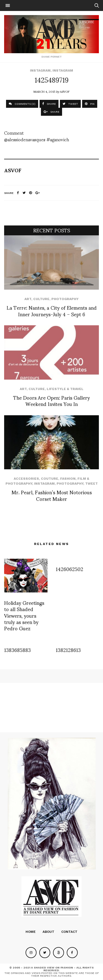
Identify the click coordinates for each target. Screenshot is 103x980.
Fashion (68, 479)
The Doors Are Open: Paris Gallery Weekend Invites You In (51, 400)
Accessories (26, 479)
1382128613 (68, 650)
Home (31, 932)
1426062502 (69, 569)
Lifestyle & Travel (65, 389)
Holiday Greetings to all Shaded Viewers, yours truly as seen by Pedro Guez (24, 615)
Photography (65, 299)
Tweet (91, 484)
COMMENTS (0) (22, 104)
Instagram (40, 70)
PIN (90, 104)
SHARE (49, 104)
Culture (41, 299)
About (48, 932)
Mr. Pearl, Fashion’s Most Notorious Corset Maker (52, 495)
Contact (69, 932)
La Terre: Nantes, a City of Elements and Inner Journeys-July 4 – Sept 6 (52, 310)
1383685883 (17, 650)
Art (28, 299)
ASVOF (65, 91)
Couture (50, 479)
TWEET (70, 104)
